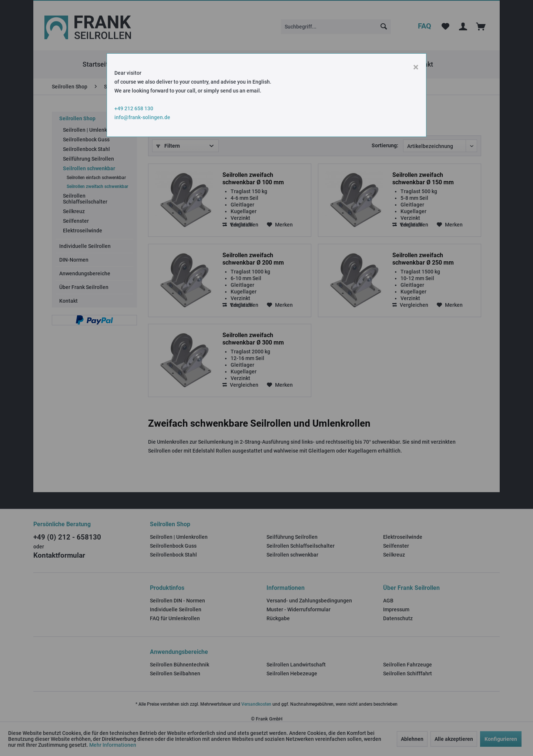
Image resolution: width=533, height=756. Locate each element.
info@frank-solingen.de (142, 117)
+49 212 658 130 (134, 108)
